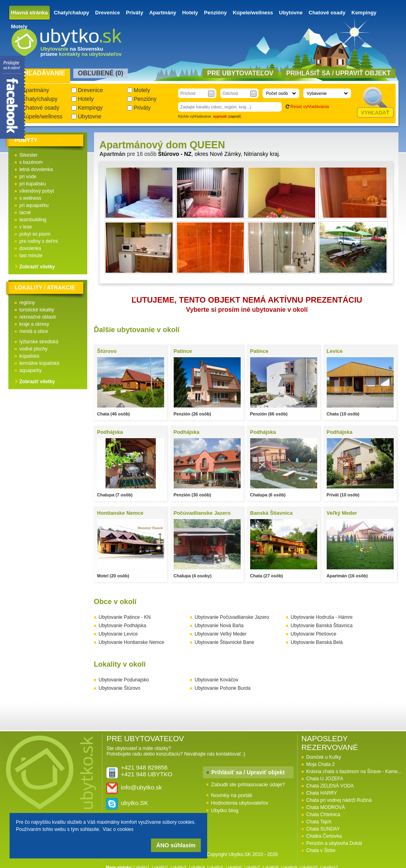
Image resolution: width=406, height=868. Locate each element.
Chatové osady (327, 13)
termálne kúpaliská (39, 363)
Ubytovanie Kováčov (217, 680)
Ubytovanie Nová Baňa (219, 626)
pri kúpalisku (33, 184)
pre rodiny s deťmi (39, 241)
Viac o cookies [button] (118, 829)
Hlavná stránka (30, 13)
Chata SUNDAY (323, 829)
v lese (26, 227)
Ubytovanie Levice (118, 634)
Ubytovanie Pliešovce (314, 634)
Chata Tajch (319, 822)
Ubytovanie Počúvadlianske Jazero (232, 617)
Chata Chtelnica (323, 815)
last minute (31, 256)
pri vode (28, 177)
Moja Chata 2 (321, 764)
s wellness (30, 198)
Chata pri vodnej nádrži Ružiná (339, 800)
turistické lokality (37, 310)
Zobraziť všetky (37, 267)
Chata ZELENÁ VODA (330, 786)
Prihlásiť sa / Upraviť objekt (248, 772)
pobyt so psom (35, 234)
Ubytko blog (225, 810)
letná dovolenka (36, 169)
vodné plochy (34, 349)
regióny (27, 303)
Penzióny (215, 13)
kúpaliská (29, 356)
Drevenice (108, 13)
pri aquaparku (34, 205)
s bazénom (31, 162)
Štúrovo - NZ (175, 154)
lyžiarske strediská (39, 342)
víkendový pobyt (37, 191)
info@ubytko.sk (142, 787)
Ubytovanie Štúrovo (120, 688)
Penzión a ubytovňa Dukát (334, 843)
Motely (19, 27)
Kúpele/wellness (253, 13)
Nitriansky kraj (261, 154)
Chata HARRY (322, 793)
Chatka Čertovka (324, 836)
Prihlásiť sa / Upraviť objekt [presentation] (338, 73)
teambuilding (33, 220)
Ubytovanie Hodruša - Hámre (322, 617)
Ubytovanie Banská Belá (317, 642)
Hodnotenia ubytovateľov (240, 803)
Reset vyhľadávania (310, 106)
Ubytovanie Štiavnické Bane (225, 642)
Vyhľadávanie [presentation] (40, 73)
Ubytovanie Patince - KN (125, 617)
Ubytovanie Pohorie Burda (223, 688)
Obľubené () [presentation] (101, 73)
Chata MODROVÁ (326, 807)
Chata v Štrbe (321, 850)
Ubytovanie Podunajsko (124, 680)
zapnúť (235, 116)
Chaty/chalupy (72, 13)
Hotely (190, 13)
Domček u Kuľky (324, 757)
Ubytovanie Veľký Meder (221, 634)
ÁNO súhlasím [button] (176, 845)
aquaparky (31, 370)
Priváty (134, 13)
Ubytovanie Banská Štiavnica (322, 626)
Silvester (29, 155)
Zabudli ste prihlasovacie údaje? (248, 784)
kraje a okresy (34, 324)
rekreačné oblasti (38, 317)
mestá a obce (34, 331)
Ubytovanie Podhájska (123, 626)
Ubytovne (291, 13)
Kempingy (364, 13)
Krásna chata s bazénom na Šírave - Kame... (354, 772)
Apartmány (163, 13)
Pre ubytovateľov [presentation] (240, 73)
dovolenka (30, 248)
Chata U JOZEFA (325, 779)
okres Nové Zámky (218, 154)
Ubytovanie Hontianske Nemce (132, 642)
